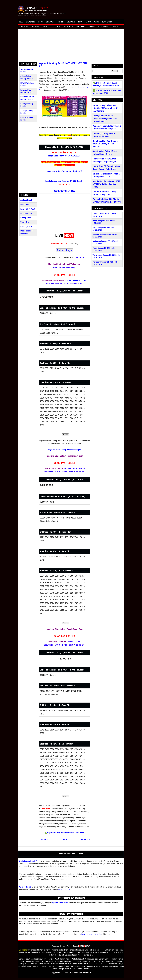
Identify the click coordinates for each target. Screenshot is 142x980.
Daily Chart (46, 27)
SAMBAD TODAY (74, 642)
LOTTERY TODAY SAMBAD (74, 468)
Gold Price (92, 27)
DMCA (88, 946)
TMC (82, 946)
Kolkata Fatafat (68, 27)
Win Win (40, 22)
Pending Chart (26, 227)
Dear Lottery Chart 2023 (64, 191)
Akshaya (97, 22)
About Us (55, 946)
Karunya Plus (71, 22)
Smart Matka (57, 27)
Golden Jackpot (81, 27)
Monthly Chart (26, 213)
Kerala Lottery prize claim (91, 934)
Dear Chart (25, 205)
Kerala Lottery (30, 22)
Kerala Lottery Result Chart (30, 861)
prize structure (64, 889)
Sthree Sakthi (50, 22)
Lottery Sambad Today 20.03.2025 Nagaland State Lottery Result (105, 118)
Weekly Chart (26, 218)
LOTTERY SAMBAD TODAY (76, 281)
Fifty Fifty (61, 22)
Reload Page (64, 250)
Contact (76, 946)
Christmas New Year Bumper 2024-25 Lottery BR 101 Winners (105, 144)
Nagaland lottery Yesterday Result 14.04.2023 (66, 833)
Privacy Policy (66, 946)
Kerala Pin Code (103, 27)
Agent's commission (60, 903)
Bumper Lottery (107, 22)
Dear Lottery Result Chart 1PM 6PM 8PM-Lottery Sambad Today (106, 184)
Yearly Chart (25, 222)
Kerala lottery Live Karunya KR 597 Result (64, 181)
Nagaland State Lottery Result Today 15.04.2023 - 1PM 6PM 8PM (63, 64)
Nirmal (80, 22)
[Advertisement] (71, 46)
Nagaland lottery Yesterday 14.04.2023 (64, 171)
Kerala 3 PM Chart (28, 209)
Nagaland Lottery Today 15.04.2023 (64, 156)
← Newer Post (43, 839)
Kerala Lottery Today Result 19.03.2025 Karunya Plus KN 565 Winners (105, 108)
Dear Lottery (35, 27)
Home (21, 22)
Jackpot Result (24, 27)
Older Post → (86, 839)
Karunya (88, 22)
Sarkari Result (116, 27)
